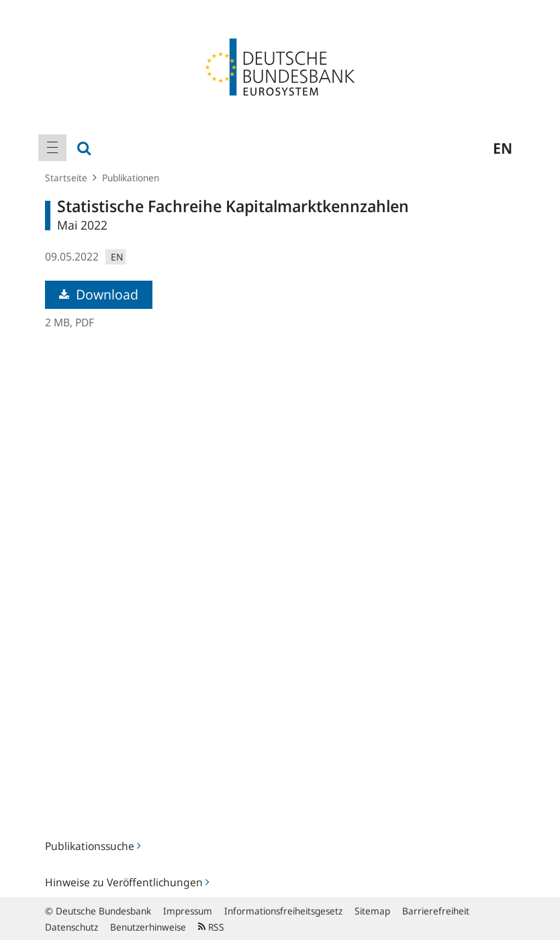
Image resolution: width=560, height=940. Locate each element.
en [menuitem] (503, 148)
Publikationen (131, 178)
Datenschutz (72, 927)
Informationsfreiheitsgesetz (283, 911)
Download (99, 294)
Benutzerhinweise (148, 927)
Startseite (66, 178)
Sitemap (372, 911)
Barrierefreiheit (436, 911)
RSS (211, 927)
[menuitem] (52, 148)
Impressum (188, 911)
